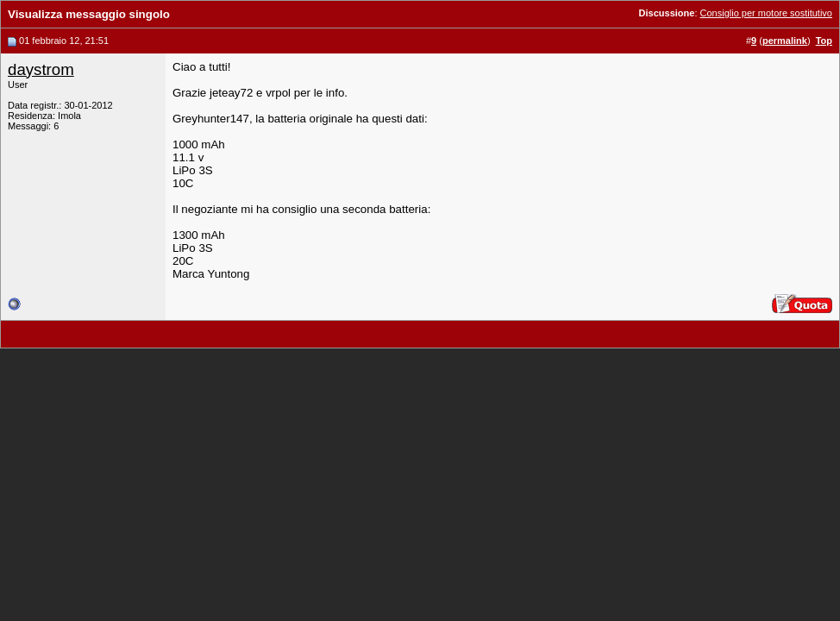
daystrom (41, 69)
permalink (785, 41)
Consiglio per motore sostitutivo (766, 13)
